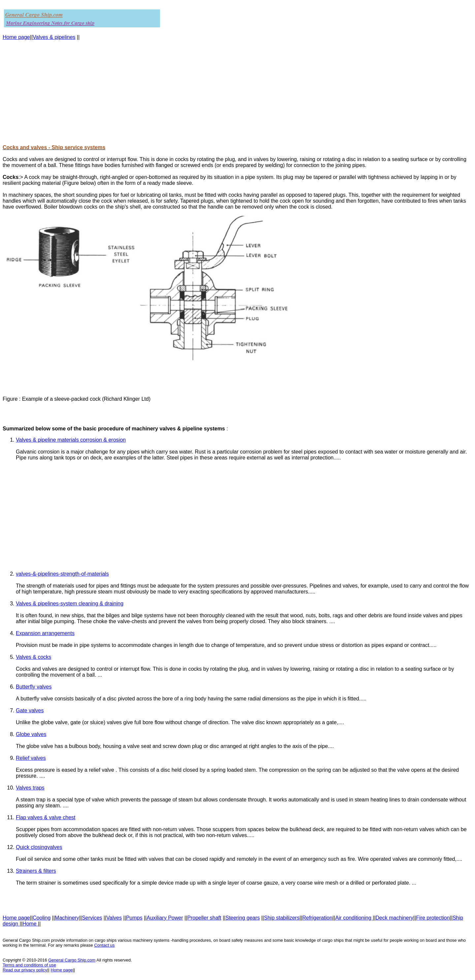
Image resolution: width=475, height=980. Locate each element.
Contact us (104, 945)
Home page (16, 37)
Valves (114, 918)
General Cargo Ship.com (72, 960)
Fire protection (433, 918)
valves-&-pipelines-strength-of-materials (62, 574)
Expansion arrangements (45, 633)
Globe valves (31, 734)
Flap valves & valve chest (46, 817)
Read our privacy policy (25, 970)
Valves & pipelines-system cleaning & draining (70, 604)
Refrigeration (317, 918)
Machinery (67, 918)
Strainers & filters (36, 871)
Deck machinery (394, 918)
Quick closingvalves (39, 847)
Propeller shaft (204, 918)
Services (92, 918)
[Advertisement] (201, 92)
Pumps (134, 918)
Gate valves (30, 710)
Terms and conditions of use (29, 965)
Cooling (42, 918)
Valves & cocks (33, 657)
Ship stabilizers (282, 918)
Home (30, 924)
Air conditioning (354, 918)
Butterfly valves (34, 687)
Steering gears (242, 918)
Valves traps (30, 788)
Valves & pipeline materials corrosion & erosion (71, 440)
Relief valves (31, 758)
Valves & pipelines (54, 37)
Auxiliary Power (165, 918)
